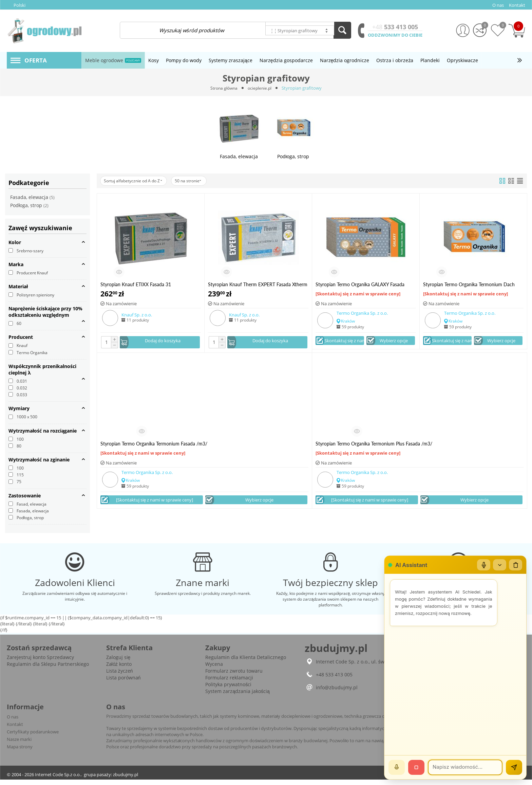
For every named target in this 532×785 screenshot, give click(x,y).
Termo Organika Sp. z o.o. (362, 313)
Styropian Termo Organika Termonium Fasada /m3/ (154, 444)
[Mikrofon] (483, 565)
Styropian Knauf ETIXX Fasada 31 (136, 284)
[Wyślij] (514, 767)
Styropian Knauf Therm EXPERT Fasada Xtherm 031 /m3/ (258, 284)
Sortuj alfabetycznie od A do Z (136, 181)
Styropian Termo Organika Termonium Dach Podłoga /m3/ (469, 284)
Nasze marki (19, 745)
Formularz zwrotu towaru (234, 676)
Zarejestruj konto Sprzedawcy (40, 663)
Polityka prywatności (228, 690)
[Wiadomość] (465, 767)
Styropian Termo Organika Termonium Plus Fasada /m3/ (374, 444)
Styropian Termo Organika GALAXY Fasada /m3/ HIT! (360, 284)
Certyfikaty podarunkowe (33, 737)
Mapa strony (20, 752)
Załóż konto (119, 669)
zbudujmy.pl (126, 780)
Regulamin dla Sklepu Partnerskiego (48, 669)
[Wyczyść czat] (515, 565)
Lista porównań (123, 683)
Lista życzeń (120, 676)
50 (197, 181)
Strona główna (223, 88)
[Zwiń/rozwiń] (499, 565)
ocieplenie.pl (261, 88)
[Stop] (416, 767)
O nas (13, 722)
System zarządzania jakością (237, 697)
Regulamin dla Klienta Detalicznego (246, 663)
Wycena (214, 669)
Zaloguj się (118, 663)
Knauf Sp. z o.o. (137, 314)
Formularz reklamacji (229, 683)
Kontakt (15, 730)
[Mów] (397, 767)
